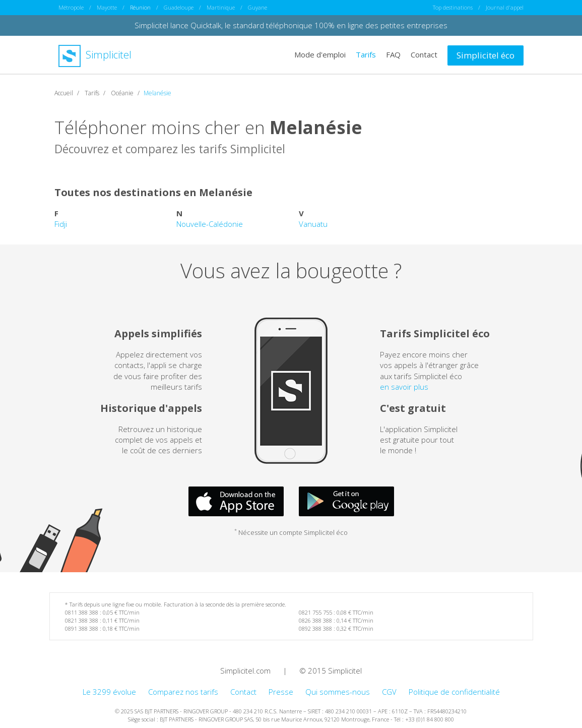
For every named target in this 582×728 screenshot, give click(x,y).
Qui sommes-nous (338, 692)
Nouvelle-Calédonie (210, 224)
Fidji (61, 224)
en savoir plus (404, 387)
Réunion (140, 7)
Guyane (257, 7)
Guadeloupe (179, 7)
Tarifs (366, 54)
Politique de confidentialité (454, 692)
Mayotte (107, 7)
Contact (424, 54)
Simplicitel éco (486, 55)
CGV (389, 692)
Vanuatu (313, 224)
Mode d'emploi (320, 54)
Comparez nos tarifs (183, 692)
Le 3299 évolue (109, 692)
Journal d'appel (505, 7)
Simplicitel (95, 55)
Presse (281, 692)
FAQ (393, 54)
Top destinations (453, 7)
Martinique (221, 7)
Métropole (71, 7)
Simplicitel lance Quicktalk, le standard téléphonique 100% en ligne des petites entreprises (291, 25)
